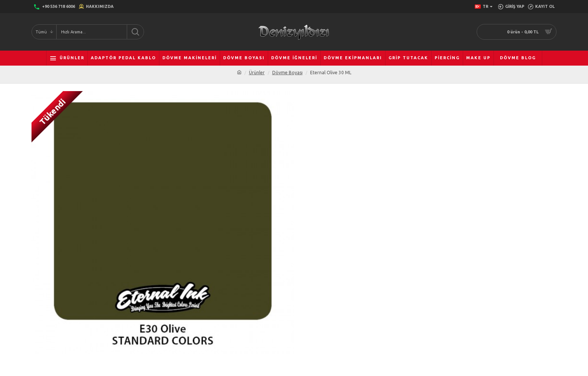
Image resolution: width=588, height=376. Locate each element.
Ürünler (257, 73)
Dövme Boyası (287, 73)
